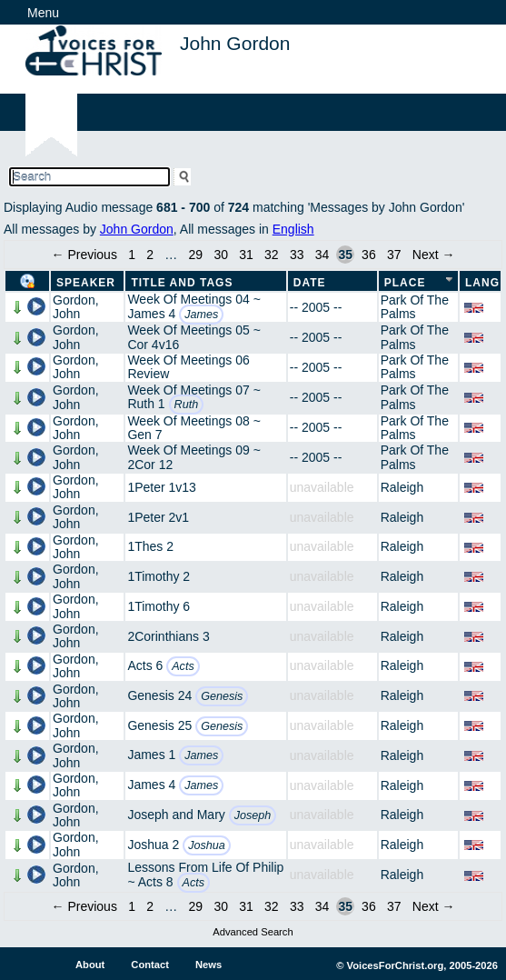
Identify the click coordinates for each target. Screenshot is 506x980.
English (293, 229)
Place (405, 283)
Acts (183, 666)
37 (394, 255)
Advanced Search (253, 932)
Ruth (187, 405)
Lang (482, 283)
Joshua (207, 845)
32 (272, 255)
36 (369, 255)
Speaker (86, 283)
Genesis (222, 696)
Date (310, 283)
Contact (150, 965)
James (201, 315)
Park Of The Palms (415, 307)
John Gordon (137, 229)
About (90, 965)
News (208, 965)
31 (246, 255)
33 (297, 255)
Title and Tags (182, 283)
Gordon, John (76, 307)
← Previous (84, 255)
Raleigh (402, 487)
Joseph (253, 815)
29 (196, 255)
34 (322, 255)
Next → (434, 255)
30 (221, 255)
